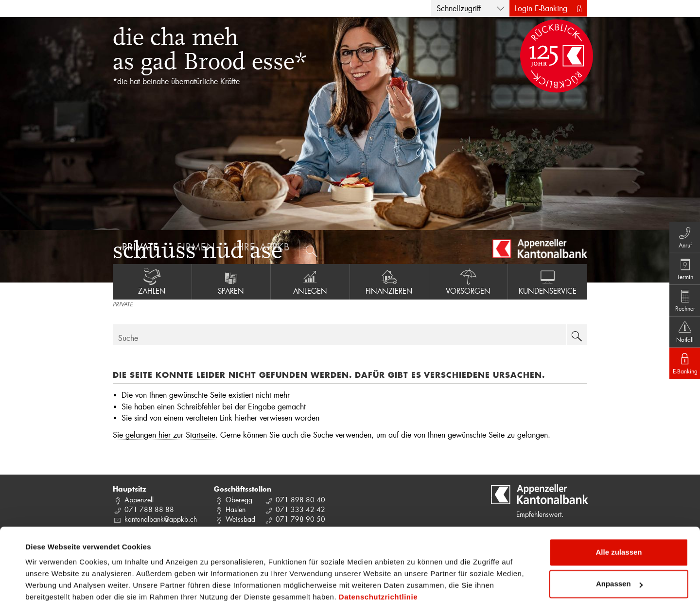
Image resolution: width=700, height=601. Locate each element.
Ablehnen (619, 574)
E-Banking (681, 372)
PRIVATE (123, 305)
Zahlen (152, 282)
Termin (681, 264)
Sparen (231, 282)
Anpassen (619, 542)
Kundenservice (548, 282)
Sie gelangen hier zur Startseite (164, 434)
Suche (128, 338)
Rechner (681, 300)
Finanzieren (389, 282)
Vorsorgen (469, 282)
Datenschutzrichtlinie (378, 555)
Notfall (681, 336)
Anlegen (310, 282)
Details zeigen (50, 582)
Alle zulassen (619, 510)
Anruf (681, 228)
